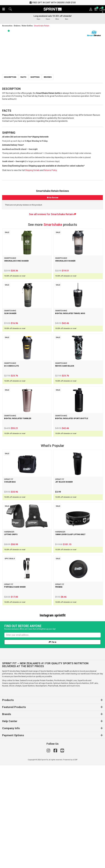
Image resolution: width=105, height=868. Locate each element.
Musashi (63, 788)
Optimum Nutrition (61, 786)
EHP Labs (94, 786)
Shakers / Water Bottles (23, 26)
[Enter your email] (53, 738)
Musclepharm (41, 788)
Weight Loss (72, 783)
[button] (4, 9)
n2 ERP (75, 862)
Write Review (53, 198)
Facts (23, 77)
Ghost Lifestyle (15, 788)
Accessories (7, 26)
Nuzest (5, 788)
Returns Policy (50, 170)
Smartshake (53, 225)
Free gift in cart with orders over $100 (53, 3)
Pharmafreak (53, 788)
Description (10, 77)
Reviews (48, 77)
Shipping (35, 77)
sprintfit (60, 615)
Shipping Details (32, 170)
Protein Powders (47, 783)
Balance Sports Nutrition (79, 786)
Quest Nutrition (29, 788)
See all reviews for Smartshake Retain (53, 214)
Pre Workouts (60, 783)
